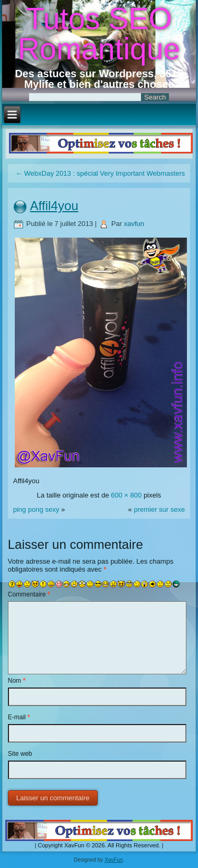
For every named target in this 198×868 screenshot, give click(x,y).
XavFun (114, 860)
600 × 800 (126, 495)
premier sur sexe (159, 509)
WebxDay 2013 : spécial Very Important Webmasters (100, 173)
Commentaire (29, 594)
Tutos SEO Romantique (99, 34)
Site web (20, 754)
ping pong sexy (36, 509)
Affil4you (54, 206)
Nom (17, 681)
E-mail (19, 717)
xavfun (134, 224)
